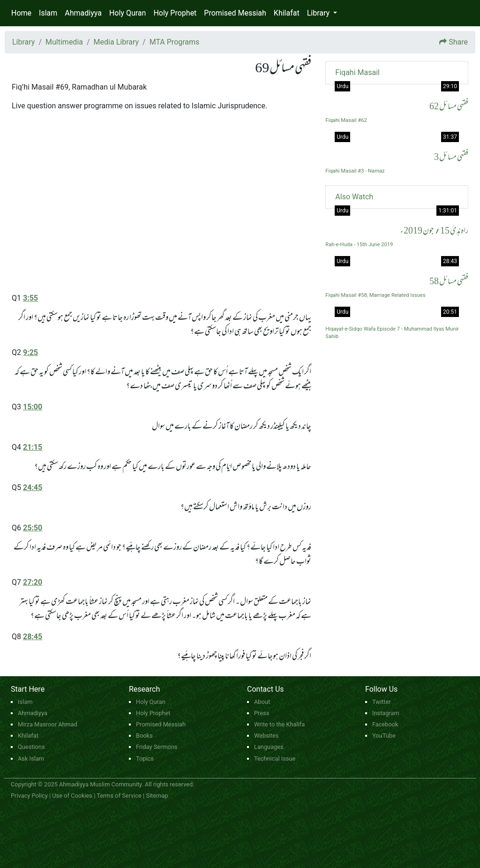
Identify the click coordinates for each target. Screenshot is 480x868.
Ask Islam (31, 759)
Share (458, 42)
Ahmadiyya (83, 13)
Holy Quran (127, 13)
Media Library (116, 42)
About (262, 702)
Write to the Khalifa (279, 724)
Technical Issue (275, 759)
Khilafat (287, 13)
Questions (31, 747)
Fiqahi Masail (357, 72)
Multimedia (64, 42)
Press (262, 713)
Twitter (382, 702)
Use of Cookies (72, 796)
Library (23, 42)
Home (21, 13)
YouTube (384, 736)
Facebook (385, 724)
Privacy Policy (29, 796)
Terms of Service (119, 796)
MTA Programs (175, 42)
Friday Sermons (157, 747)
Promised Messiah (235, 13)
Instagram (386, 713)
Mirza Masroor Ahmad (48, 724)
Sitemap (157, 796)
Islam (48, 13)
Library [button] (319, 13)
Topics (145, 759)
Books (144, 736)
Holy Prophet (175, 13)
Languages (269, 747)
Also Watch (354, 197)
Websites (266, 736)
